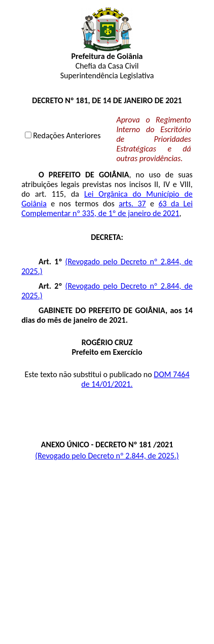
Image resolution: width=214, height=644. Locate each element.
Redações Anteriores (67, 135)
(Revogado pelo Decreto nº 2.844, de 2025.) (107, 456)
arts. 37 (132, 204)
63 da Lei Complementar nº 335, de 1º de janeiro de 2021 (107, 208)
